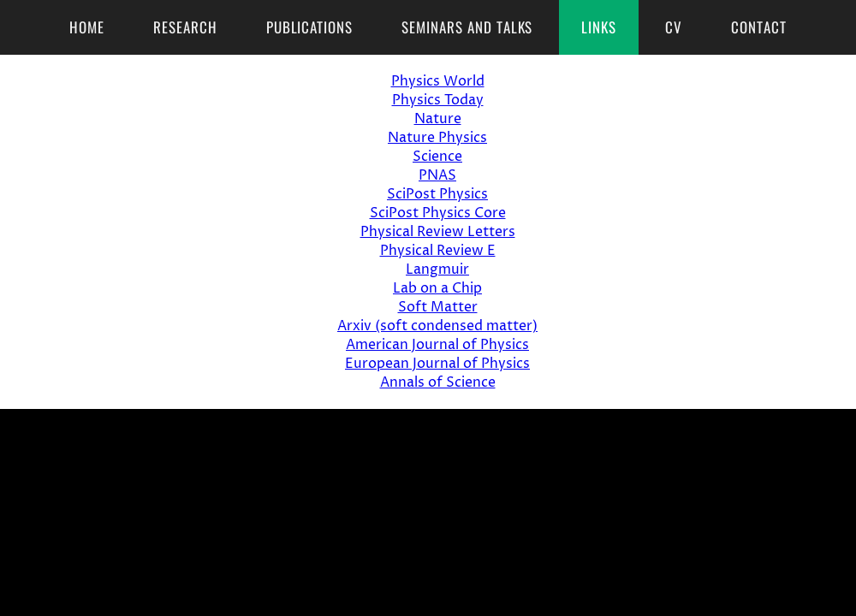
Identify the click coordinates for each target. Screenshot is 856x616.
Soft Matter (438, 307)
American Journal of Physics (437, 345)
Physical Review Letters (438, 232)
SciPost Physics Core (438, 213)
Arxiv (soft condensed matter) (437, 326)
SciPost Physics (437, 194)
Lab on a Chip (437, 288)
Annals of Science (438, 382)
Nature (438, 119)
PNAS (437, 175)
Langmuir (437, 269)
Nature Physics (437, 138)
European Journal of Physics (437, 364)
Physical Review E (438, 251)
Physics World (438, 81)
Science (437, 157)
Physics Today (438, 100)
